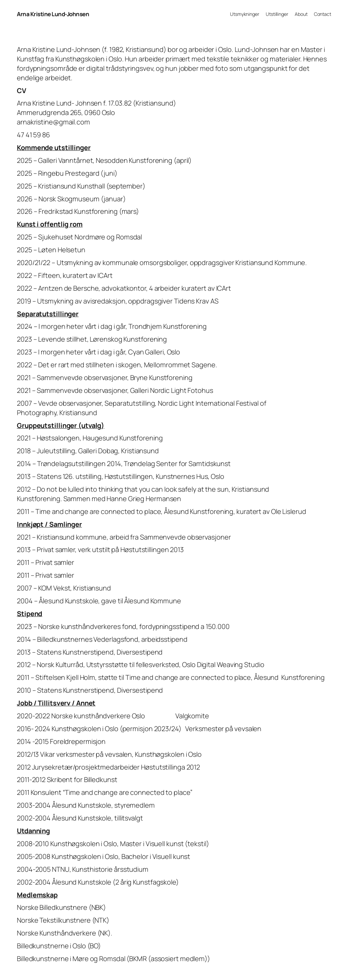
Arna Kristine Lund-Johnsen (53, 14)
